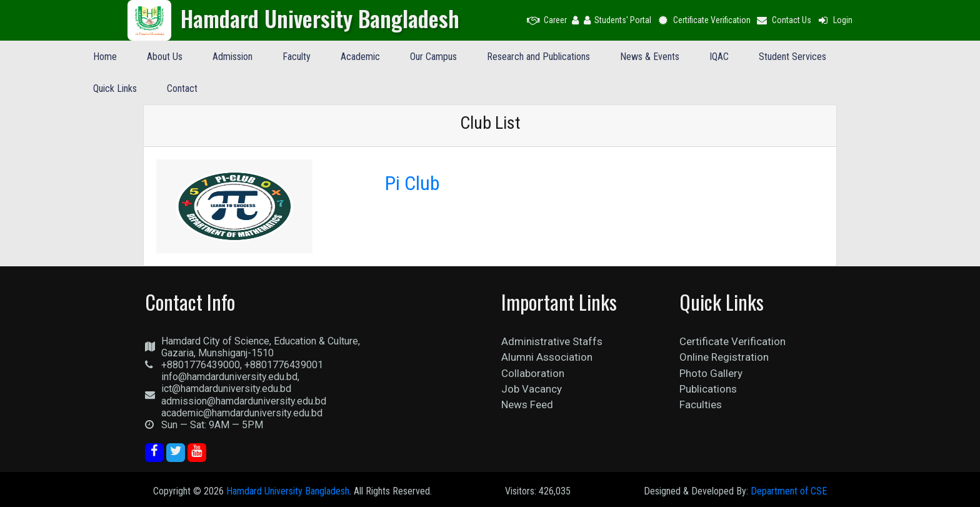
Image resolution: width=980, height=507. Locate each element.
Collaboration (533, 373)
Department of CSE (789, 491)
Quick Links (115, 88)
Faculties (701, 404)
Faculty (297, 57)
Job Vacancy (532, 389)
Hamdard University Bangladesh (288, 491)
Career (547, 20)
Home (105, 57)
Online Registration (724, 357)
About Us (165, 57)
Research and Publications (538, 57)
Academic (360, 57)
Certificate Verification (703, 20)
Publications (708, 389)
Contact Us (784, 20)
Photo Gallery (711, 373)
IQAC (719, 57)
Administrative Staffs (552, 341)
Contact (182, 88)
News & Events (650, 57)
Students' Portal (617, 20)
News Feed (527, 404)
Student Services (792, 57)
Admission (232, 57)
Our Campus (433, 57)
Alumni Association (547, 357)
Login (834, 20)
